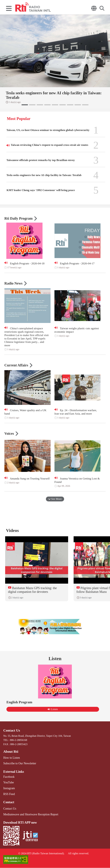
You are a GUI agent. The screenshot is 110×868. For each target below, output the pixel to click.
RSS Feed (8, 795)
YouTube (8, 785)
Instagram (8, 790)
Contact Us (11, 734)
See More (55, 499)
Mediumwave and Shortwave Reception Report (28, 815)
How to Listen (11, 761)
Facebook (8, 779)
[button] (25, 105)
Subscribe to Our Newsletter (18, 766)
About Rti (10, 755)
